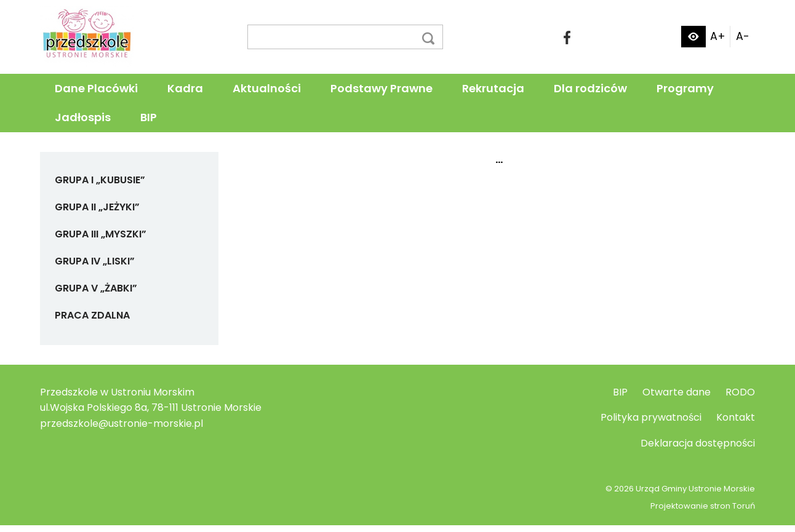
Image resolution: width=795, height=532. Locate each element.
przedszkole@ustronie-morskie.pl (122, 423)
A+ (718, 36)
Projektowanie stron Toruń (703, 506)
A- (743, 36)
